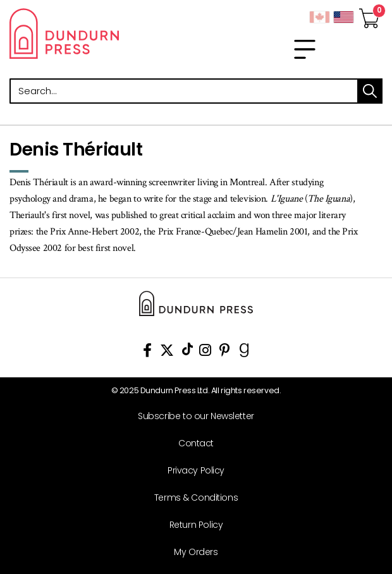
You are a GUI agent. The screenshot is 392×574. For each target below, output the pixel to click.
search (370, 91)
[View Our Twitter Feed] (167, 352)
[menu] (305, 49)
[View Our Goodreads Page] (244, 352)
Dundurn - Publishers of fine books (98, 34)
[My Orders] (191, 552)
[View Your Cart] (369, 15)
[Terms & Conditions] (191, 498)
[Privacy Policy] (191, 471)
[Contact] (191, 443)
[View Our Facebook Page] (147, 352)
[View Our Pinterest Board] (225, 352)
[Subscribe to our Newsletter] (191, 416)
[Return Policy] (191, 525)
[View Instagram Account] (205, 352)
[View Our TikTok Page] (187, 352)
